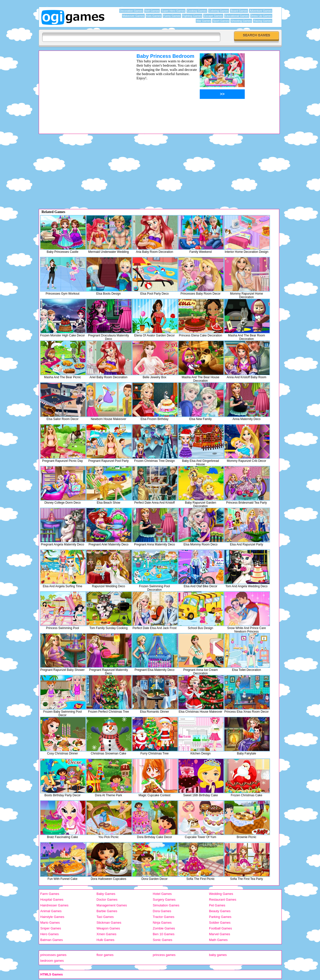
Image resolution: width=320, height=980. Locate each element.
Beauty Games (220, 911)
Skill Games (152, 11)
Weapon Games (108, 928)
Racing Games (263, 21)
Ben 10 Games (164, 934)
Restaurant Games (223, 900)
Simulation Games (166, 905)
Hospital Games (52, 900)
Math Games (218, 940)
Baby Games (106, 894)
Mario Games (50, 923)
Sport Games (221, 21)
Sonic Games (162, 940)
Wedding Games (221, 894)
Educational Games (237, 16)
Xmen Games (106, 934)
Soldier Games (220, 923)
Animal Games (51, 911)
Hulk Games (105, 940)
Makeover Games (133, 16)
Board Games (239, 11)
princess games (164, 955)
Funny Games (172, 16)
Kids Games (154, 16)
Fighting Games (192, 16)
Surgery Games (164, 900)
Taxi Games (105, 917)
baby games (218, 955)
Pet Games (217, 905)
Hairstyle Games (52, 917)
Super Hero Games (173, 11)
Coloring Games (219, 11)
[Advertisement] (81, 88)
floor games (105, 955)
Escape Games (213, 16)
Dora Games (162, 911)
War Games (203, 21)
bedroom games (52, 961)
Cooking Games (197, 11)
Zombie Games (164, 928)
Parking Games (220, 917)
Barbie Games (107, 911)
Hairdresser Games (54, 905)
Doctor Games (107, 900)
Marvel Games (220, 934)
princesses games (53, 955)
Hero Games (49, 934)
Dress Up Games (261, 16)
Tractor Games (163, 917)
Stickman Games (109, 923)
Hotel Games (162, 894)
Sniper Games (51, 928)
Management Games (112, 905)
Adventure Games (261, 11)
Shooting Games (241, 21)
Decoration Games (131, 11)
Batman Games (51, 940)
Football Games (220, 928)
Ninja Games (162, 923)
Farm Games (50, 894)
